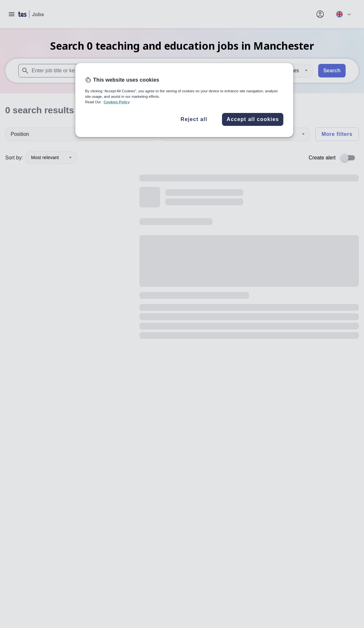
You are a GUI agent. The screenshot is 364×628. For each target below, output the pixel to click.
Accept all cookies (253, 119)
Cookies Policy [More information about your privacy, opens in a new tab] (117, 102)
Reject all (194, 119)
